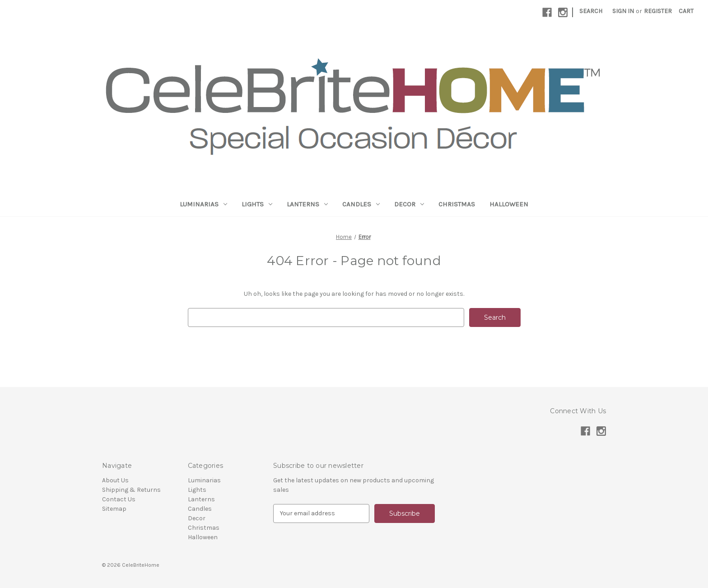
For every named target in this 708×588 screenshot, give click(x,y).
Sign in (623, 11)
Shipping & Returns (131, 490)
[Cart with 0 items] (686, 11)
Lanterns (307, 204)
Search (591, 11)
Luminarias (203, 204)
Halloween (509, 204)
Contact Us (119, 499)
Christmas (457, 204)
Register (658, 11)
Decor (409, 204)
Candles (361, 204)
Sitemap (114, 509)
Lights (257, 204)
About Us (115, 480)
